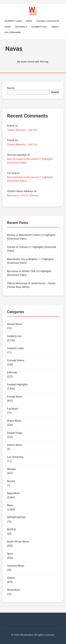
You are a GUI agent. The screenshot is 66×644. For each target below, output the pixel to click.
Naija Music (13, 493)
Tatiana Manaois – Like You (22, 130)
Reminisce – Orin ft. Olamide (23, 195)
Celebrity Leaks (13, 21)
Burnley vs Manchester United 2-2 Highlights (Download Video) (31, 237)
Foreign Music (15, 397)
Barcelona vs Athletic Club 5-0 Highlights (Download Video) (29, 273)
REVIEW (11, 529)
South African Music (18, 542)
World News (14, 590)
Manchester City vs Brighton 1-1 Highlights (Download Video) (30, 261)
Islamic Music (15, 445)
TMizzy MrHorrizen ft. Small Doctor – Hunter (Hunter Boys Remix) (31, 285)
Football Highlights (48, 21)
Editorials (21, 27)
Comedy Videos (16, 360)
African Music (15, 324)
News (29, 21)
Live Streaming (13, 32)
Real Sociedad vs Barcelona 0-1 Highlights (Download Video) (30, 161)
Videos (55, 27)
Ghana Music (14, 421)
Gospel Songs (15, 433)
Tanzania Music (16, 566)
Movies (11, 481)
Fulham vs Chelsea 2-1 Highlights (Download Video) (31, 249)
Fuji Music (13, 409)
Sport (8, 27)
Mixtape (11, 469)
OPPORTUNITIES (16, 517)
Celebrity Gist (39, 27)
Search (11, 88)
